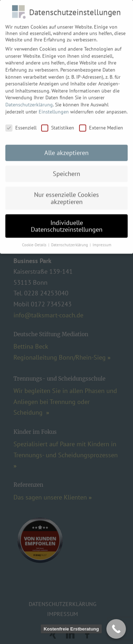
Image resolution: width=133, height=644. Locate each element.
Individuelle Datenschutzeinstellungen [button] (67, 222)
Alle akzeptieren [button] (66, 149)
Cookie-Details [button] (35, 241)
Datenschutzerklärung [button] (70, 241)
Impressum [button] (102, 241)
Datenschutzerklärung (29, 100)
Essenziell (21, 124)
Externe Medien (101, 124)
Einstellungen (54, 108)
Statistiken (58, 124)
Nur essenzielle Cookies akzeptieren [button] (66, 194)
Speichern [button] (66, 170)
